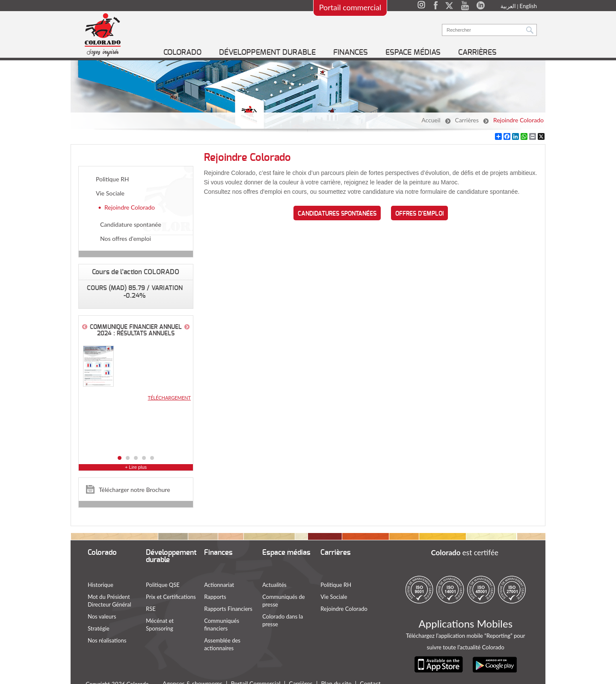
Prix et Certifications (171, 597)
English (528, 6)
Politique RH (112, 179)
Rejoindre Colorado (518, 120)
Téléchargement (169, 398)
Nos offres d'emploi (126, 238)
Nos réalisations (107, 640)
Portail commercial (350, 7)
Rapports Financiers (228, 609)
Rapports (215, 597)
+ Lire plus (136, 467)
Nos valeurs (102, 616)
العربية (508, 6)
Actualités (274, 585)
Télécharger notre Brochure (135, 490)
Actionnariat (219, 585)
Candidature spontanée (131, 224)
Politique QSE (163, 585)
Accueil (431, 120)
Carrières (467, 120)
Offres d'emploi (419, 214)
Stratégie (99, 628)
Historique (101, 585)
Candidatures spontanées (337, 214)
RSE (151, 609)
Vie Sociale (110, 193)
